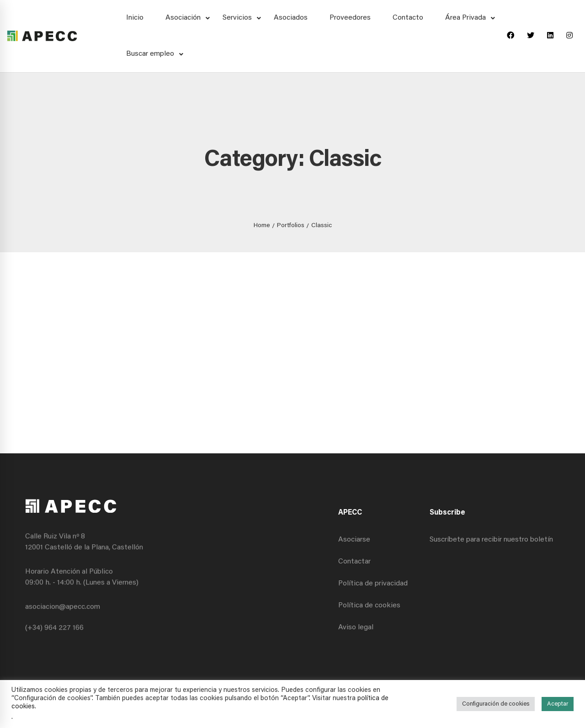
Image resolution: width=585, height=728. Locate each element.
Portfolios (291, 226)
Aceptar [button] (558, 704)
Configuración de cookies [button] (496, 704)
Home (262, 226)
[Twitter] (531, 36)
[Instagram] (569, 36)
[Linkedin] (550, 36)
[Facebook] (511, 36)
